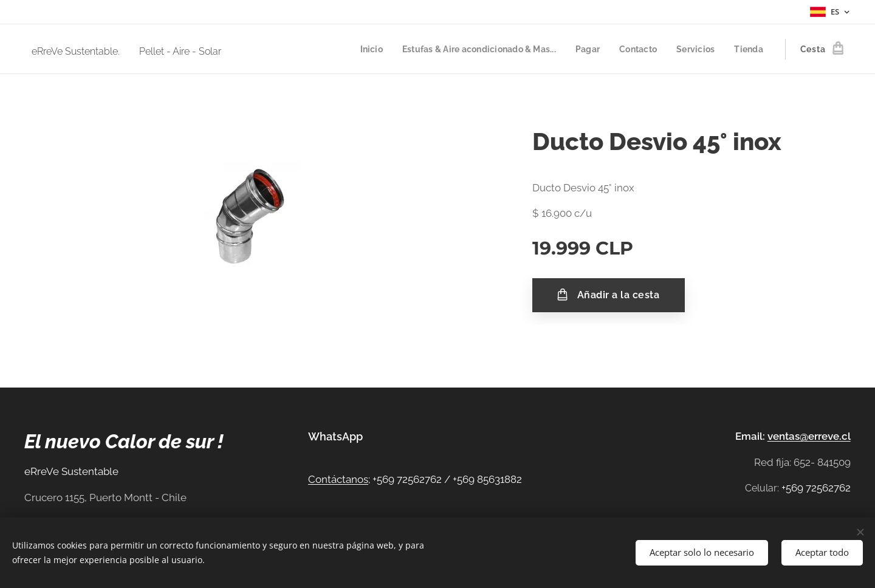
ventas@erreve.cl (809, 436)
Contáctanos (338, 479)
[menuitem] (356, 49)
